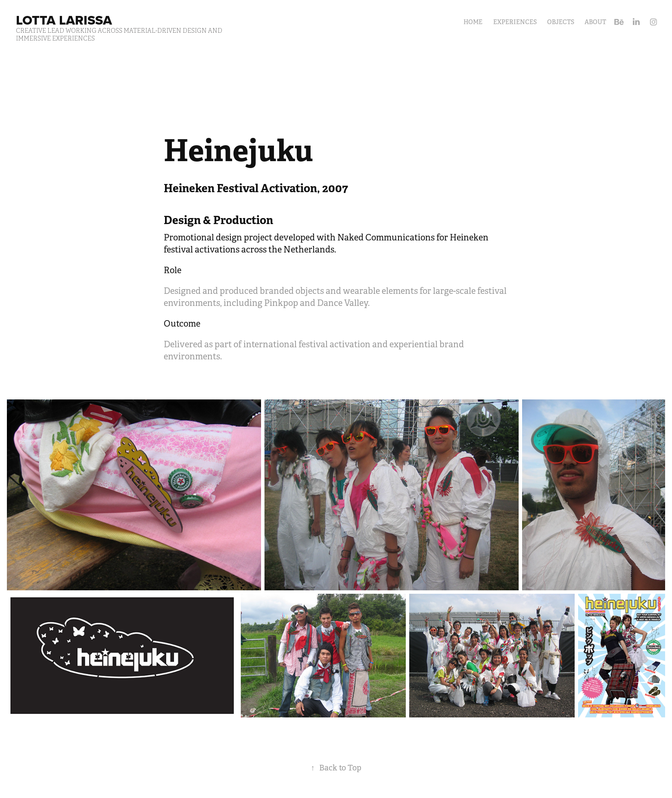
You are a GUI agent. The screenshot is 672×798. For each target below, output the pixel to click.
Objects (561, 22)
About (595, 22)
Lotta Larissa (64, 20)
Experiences (515, 22)
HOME (473, 22)
